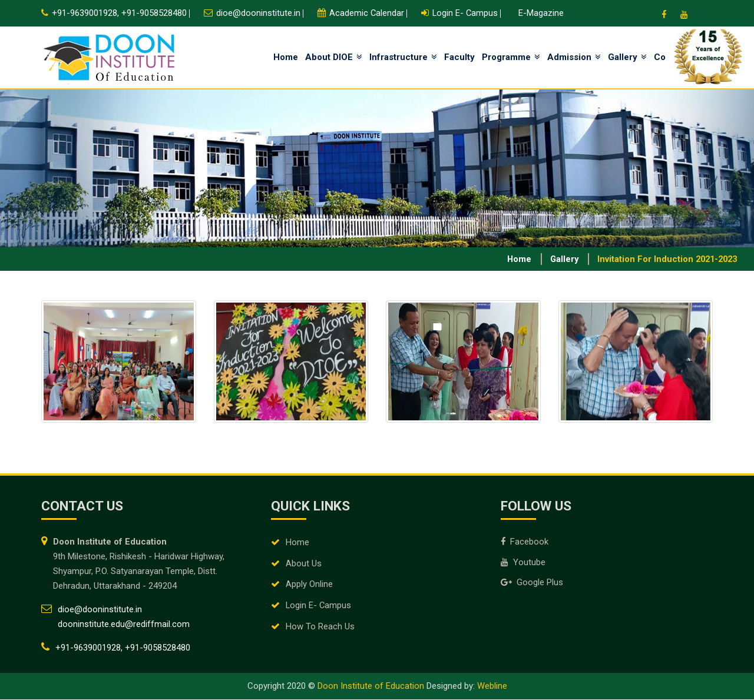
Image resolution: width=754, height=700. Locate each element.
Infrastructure (403, 57)
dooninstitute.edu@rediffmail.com (124, 625)
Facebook (525, 542)
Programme (511, 57)
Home (286, 57)
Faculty (459, 57)
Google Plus (532, 583)
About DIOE (334, 57)
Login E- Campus (319, 606)
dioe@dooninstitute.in (258, 13)
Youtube (523, 563)
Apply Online (309, 585)
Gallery (627, 57)
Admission (574, 57)
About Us (304, 564)
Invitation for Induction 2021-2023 (665, 259)
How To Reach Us (320, 628)
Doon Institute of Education (371, 686)
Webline (492, 686)
